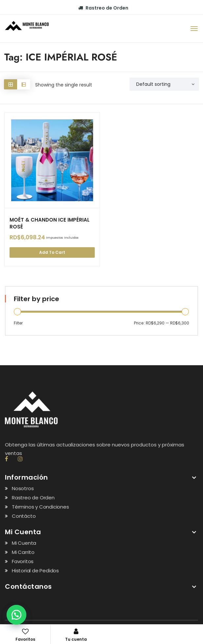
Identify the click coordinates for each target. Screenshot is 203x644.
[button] (16, 615)
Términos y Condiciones (40, 507)
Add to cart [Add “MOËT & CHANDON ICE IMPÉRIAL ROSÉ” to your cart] (52, 252)
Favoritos (23, 561)
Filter (18, 323)
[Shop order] (164, 84)
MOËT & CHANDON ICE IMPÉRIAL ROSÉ (50, 223)
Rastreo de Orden (103, 8)
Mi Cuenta (24, 543)
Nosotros (23, 488)
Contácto (24, 516)
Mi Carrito (23, 552)
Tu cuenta (76, 635)
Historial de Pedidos (35, 571)
